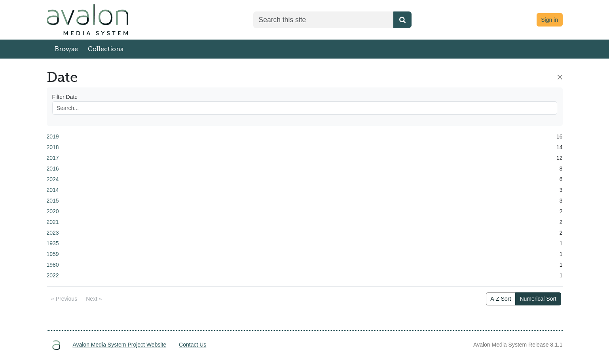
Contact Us (193, 345)
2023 (53, 233)
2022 (53, 275)
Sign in (549, 20)
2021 (53, 222)
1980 (53, 265)
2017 (53, 158)
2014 (53, 190)
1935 (53, 243)
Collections (106, 49)
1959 (53, 254)
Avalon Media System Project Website (119, 345)
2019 (53, 136)
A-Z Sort (501, 299)
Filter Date (65, 97)
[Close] (560, 77)
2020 (53, 211)
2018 (53, 147)
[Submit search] (402, 20)
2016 (53, 169)
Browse (66, 49)
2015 (53, 201)
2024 (53, 179)
